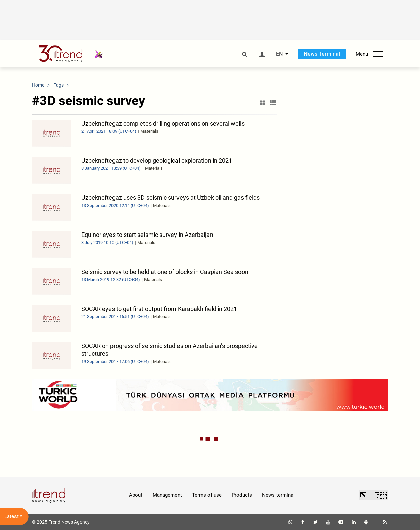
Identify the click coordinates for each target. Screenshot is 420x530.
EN (279, 54)
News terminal (278, 495)
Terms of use (207, 495)
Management (167, 495)
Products (242, 495)
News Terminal (322, 54)
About (136, 495)
